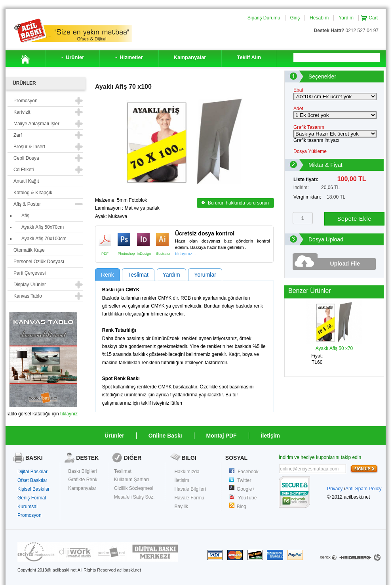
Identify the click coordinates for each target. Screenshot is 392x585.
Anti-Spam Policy (363, 489)
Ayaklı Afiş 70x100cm (44, 239)
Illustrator (162, 239)
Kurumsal (28, 507)
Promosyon (29, 515)
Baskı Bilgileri (82, 471)
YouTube (247, 498)
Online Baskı (165, 436)
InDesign (143, 239)
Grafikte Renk (83, 480)
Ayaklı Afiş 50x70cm (43, 227)
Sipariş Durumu (264, 18)
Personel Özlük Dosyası (39, 262)
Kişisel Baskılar (33, 489)
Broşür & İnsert (29, 147)
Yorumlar (205, 275)
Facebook (248, 472)
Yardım (346, 18)
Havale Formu (189, 498)
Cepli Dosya (26, 158)
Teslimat (138, 275)
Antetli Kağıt (26, 181)
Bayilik (181, 507)
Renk (108, 275)
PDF (105, 239)
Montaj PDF (222, 436)
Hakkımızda (187, 472)
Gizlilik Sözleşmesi (134, 488)
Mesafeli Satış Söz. (134, 497)
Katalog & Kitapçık (33, 193)
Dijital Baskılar (32, 472)
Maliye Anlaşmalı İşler (36, 124)
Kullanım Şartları (132, 480)
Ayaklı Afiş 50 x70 (334, 346)
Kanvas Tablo (28, 296)
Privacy (335, 489)
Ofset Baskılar (32, 480)
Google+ (246, 489)
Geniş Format (32, 498)
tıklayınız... (186, 254)
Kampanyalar (82, 488)
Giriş (295, 18)
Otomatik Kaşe (29, 250)
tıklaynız (69, 414)
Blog (242, 507)
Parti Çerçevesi (29, 273)
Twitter (244, 480)
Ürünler (114, 436)
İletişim (270, 436)
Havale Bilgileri (190, 489)
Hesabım (319, 18)
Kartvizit (22, 112)
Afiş (25, 216)
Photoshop (124, 239)
